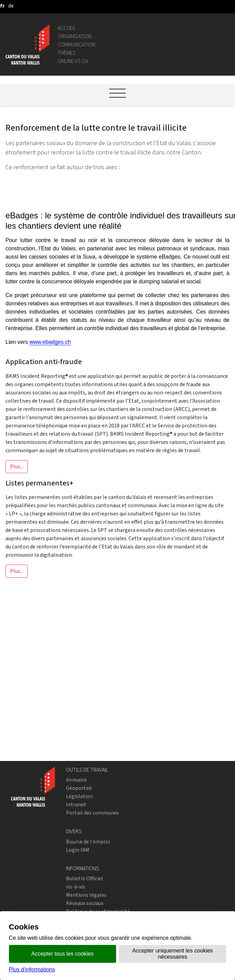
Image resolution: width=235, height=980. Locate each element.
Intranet (76, 804)
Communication (76, 45)
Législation (79, 796)
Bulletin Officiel (85, 878)
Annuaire (76, 780)
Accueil (67, 28)
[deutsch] (11, 6)
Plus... (17, 466)
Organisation (75, 36)
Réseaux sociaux (85, 903)
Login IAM (78, 850)
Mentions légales (86, 895)
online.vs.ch (73, 61)
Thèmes (67, 53)
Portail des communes (92, 813)
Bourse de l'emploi (88, 842)
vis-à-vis (76, 887)
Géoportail (79, 788)
